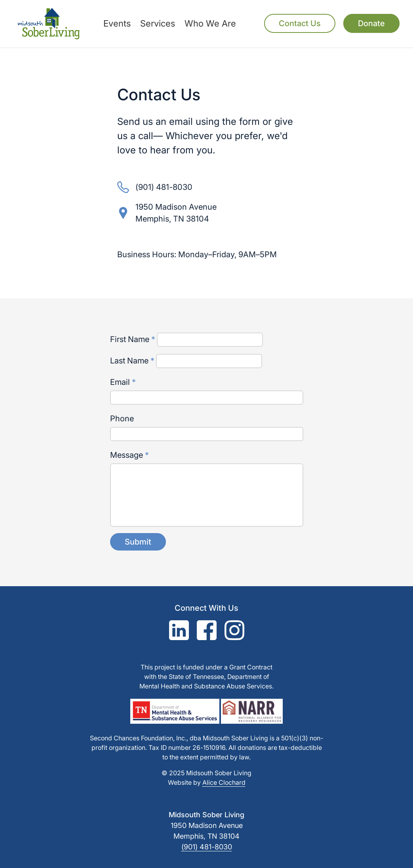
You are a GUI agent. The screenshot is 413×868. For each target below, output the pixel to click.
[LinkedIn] (179, 630)
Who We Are (210, 23)
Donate (371, 23)
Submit (138, 542)
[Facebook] (207, 630)
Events (117, 23)
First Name (133, 339)
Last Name (132, 361)
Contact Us (300, 23)
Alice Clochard (224, 782)
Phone (122, 419)
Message (129, 455)
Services (158, 23)
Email (123, 382)
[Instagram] (234, 630)
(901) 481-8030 (164, 187)
